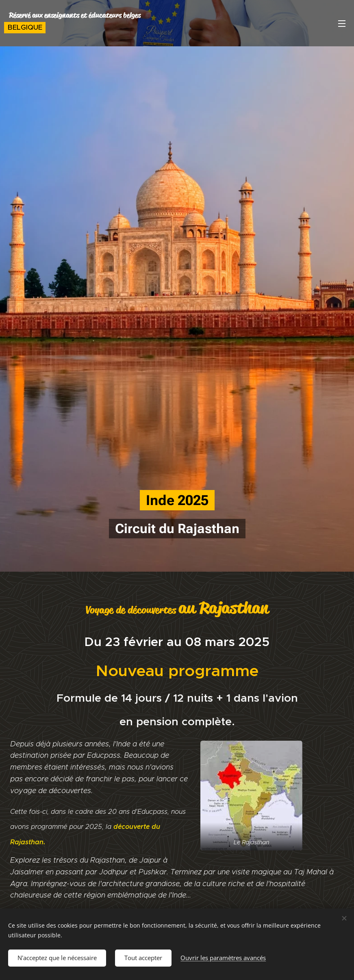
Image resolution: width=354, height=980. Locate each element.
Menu (342, 24)
